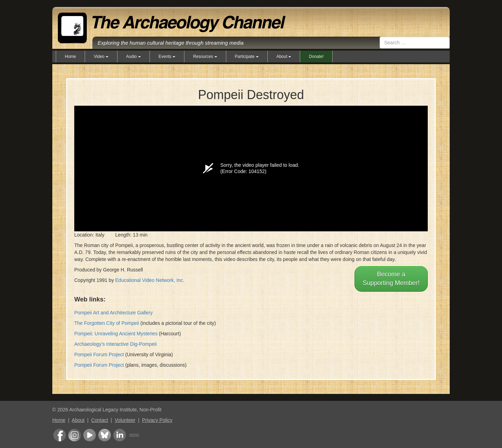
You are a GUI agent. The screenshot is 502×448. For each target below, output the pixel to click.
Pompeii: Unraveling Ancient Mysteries (116, 334)
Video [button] (101, 57)
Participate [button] (247, 57)
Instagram (75, 435)
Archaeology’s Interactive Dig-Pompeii (115, 344)
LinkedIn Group (120, 435)
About (78, 420)
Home (70, 57)
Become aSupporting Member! (391, 279)
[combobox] (415, 43)
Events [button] (167, 57)
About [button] (284, 57)
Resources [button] (205, 57)
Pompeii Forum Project (99, 354)
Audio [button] (134, 57)
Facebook (60, 435)
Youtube (90, 435)
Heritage (134, 435)
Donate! (316, 57)
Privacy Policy (157, 420)
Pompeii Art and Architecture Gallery (113, 313)
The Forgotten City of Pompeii (107, 323)
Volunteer (125, 420)
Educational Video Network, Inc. (150, 280)
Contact (100, 420)
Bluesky (105, 435)
